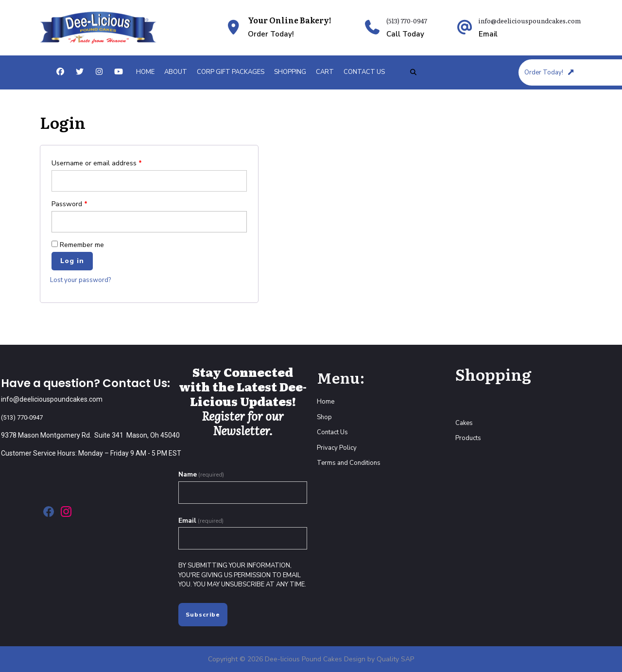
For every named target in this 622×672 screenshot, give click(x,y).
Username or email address (97, 163)
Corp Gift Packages (231, 72)
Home (145, 72)
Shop (324, 417)
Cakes (464, 423)
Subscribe (203, 615)
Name (201, 474)
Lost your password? (80, 280)
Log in (72, 261)
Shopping (290, 72)
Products (468, 438)
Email (201, 521)
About (176, 72)
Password (69, 204)
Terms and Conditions (349, 463)
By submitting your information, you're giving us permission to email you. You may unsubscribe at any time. (242, 575)
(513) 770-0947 (407, 21)
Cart (325, 72)
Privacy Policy (337, 448)
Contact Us (364, 72)
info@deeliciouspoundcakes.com (530, 21)
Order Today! (550, 72)
